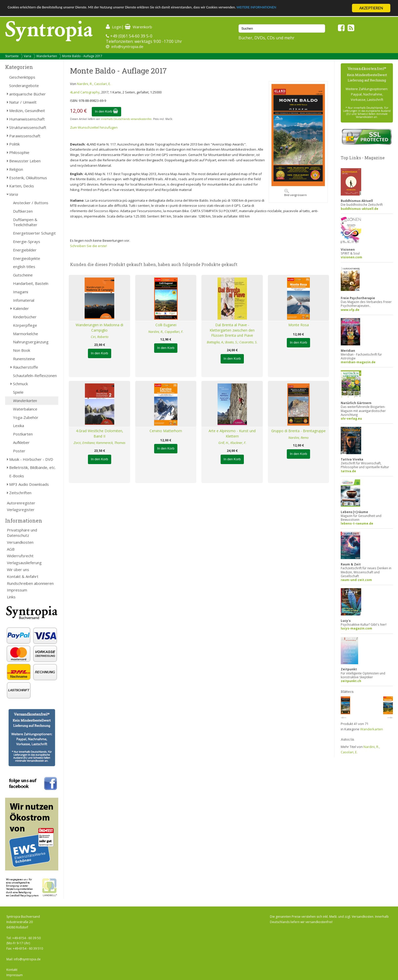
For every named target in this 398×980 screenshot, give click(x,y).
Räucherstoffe (26, 367)
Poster (19, 451)
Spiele (18, 392)
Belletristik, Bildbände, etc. (32, 467)
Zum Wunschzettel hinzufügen (94, 127)
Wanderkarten (47, 56)
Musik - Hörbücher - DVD (31, 459)
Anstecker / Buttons (31, 203)
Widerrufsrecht (20, 556)
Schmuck (20, 384)
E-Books (17, 476)
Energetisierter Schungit (34, 233)
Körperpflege (25, 325)
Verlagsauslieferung (24, 563)
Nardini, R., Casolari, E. (94, 84)
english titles (24, 267)
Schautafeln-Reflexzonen (35, 376)
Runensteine (24, 359)
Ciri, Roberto (100, 337)
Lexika (19, 426)
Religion (16, 169)
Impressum (17, 590)
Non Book (22, 350)
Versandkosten (20, 542)
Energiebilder (25, 250)
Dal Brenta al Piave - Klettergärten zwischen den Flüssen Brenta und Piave (232, 330)
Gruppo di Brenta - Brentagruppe (298, 431)
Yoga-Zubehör (26, 417)
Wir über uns (18, 570)
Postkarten (23, 434)
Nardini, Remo (298, 438)
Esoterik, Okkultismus (28, 178)
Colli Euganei (166, 325)
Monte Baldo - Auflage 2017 (82, 56)
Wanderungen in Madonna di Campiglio (99, 328)
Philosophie (19, 152)
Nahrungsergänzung (31, 342)
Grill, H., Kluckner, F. (232, 443)
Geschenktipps (22, 77)
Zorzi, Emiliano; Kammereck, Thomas (100, 443)
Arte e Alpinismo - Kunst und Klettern (232, 433)
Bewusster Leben (25, 161)
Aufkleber (21, 442)
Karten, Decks (22, 186)
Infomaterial (24, 300)
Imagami (21, 292)
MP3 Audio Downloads (29, 484)
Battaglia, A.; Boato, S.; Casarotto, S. (232, 342)
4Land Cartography (85, 92)
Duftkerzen (23, 211)
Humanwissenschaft (27, 119)
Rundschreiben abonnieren (30, 583)
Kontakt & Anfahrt (23, 576)
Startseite (12, 56)
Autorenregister (21, 503)
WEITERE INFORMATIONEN (307, 8)
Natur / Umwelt (23, 102)
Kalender (21, 308)
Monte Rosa (299, 325)
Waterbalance (25, 409)
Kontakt (12, 970)
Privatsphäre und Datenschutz (22, 533)
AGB (11, 549)
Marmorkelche (26, 334)
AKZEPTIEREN (371, 8)
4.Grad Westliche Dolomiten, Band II (100, 433)
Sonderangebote (24, 86)
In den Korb (106, 111)
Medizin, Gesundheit (27, 111)
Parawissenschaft (25, 136)
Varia (27, 56)
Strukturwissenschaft (28, 127)
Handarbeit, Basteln (31, 283)
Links (11, 597)
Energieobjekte (27, 258)
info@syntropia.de (127, 46)
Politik (14, 144)
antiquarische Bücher (27, 94)
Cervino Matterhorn (166, 431)
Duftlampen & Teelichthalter (25, 222)
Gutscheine (23, 275)
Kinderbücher (25, 317)
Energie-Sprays (27, 241)
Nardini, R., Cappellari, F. (166, 332)
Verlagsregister (21, 510)
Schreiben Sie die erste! (88, 246)
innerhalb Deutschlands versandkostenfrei (126, 119)
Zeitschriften (20, 493)
